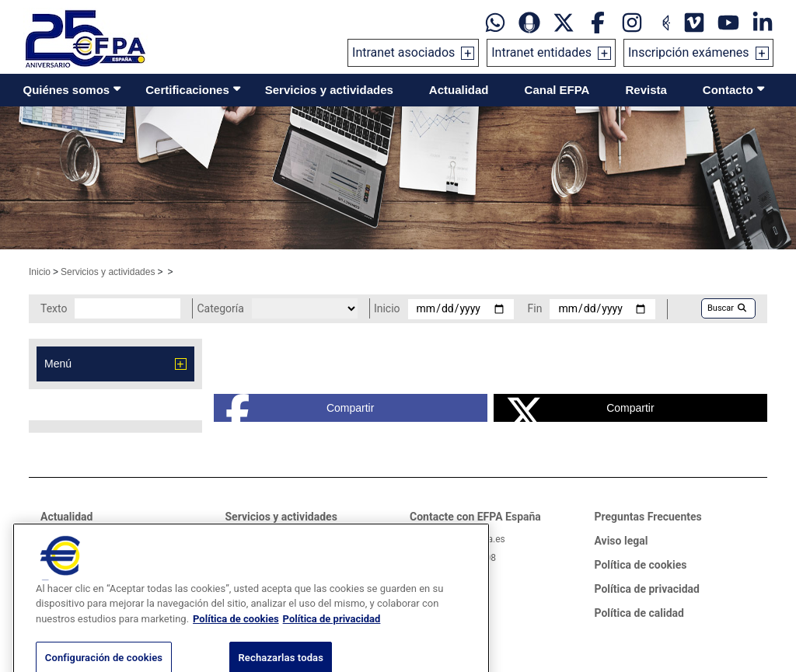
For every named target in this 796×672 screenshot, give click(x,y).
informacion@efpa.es (461, 539)
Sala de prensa (77, 539)
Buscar (727, 308)
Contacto (728, 90)
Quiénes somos (67, 90)
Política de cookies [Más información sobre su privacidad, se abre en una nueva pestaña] (236, 637)
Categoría (220, 308)
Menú (58, 364)
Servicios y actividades (329, 90)
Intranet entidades (541, 52)
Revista (646, 90)
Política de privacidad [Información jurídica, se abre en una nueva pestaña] (332, 637)
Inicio (40, 272)
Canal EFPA (557, 90)
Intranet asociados (403, 52)
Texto (54, 308)
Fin (535, 308)
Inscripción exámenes (689, 52)
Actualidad (459, 90)
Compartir (300, 408)
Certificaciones (187, 90)
